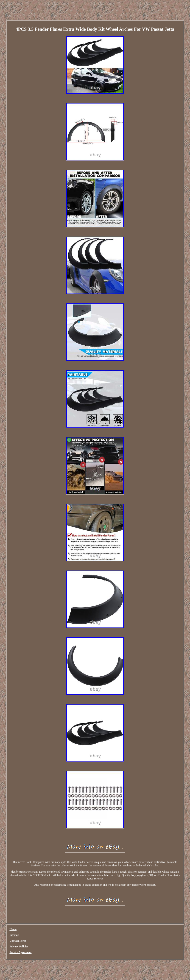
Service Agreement (20, 952)
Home (13, 929)
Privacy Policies (19, 946)
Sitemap (14, 935)
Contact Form (18, 941)
